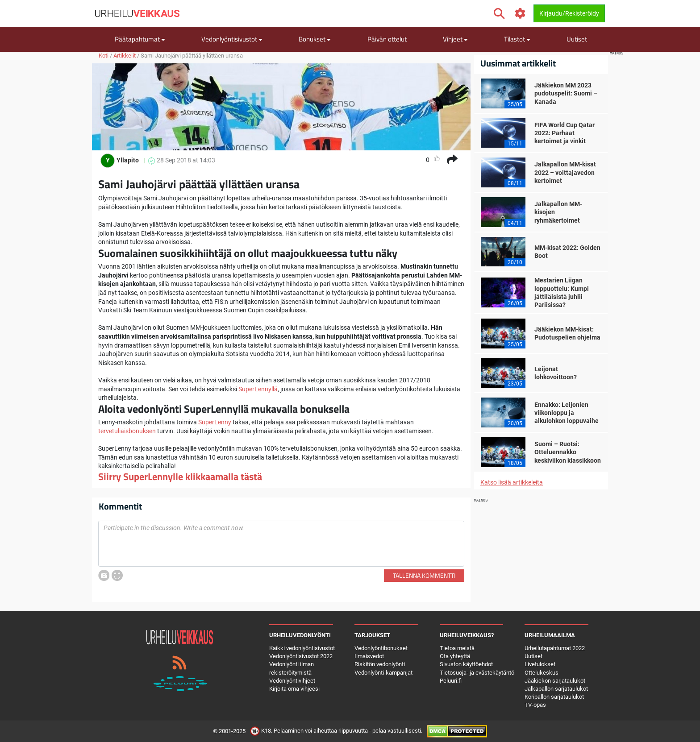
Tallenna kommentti (424, 575)
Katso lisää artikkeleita (512, 482)
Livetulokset (540, 664)
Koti (104, 56)
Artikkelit (125, 56)
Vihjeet (455, 39)
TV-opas (535, 705)
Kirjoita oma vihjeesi (294, 689)
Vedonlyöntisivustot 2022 (301, 656)
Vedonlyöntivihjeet (292, 681)
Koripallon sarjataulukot (554, 697)
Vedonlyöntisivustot (232, 39)
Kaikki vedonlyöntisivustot (302, 648)
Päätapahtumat (140, 39)
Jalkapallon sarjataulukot (556, 689)
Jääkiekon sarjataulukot (555, 681)
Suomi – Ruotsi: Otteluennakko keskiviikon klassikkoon (568, 452)
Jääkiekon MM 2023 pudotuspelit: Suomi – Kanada (566, 93)
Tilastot (517, 39)
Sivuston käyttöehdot (466, 664)
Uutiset (577, 39)
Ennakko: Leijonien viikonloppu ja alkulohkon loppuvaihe (567, 413)
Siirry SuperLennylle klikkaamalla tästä (180, 477)
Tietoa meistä (457, 648)
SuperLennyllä (258, 389)
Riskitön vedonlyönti (380, 664)
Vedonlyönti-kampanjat (383, 673)
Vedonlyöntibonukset (381, 648)
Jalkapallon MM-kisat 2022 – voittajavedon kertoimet (565, 172)
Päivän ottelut (387, 39)
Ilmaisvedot (369, 656)
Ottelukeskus (542, 673)
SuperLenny (215, 422)
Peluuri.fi (451, 681)
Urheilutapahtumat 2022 (555, 648)
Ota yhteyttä (455, 656)
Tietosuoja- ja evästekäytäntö (477, 673)
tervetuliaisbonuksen (127, 431)
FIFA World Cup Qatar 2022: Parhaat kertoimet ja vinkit (565, 133)
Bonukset (315, 39)
